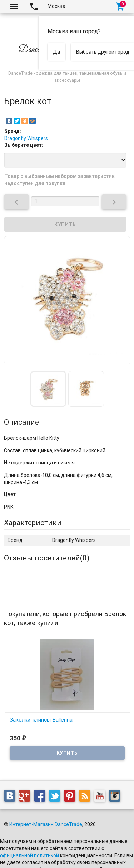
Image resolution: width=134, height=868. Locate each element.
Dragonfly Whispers (26, 138)
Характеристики (33, 523)
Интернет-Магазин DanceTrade (46, 824)
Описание (21, 422)
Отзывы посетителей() (47, 558)
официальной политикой (29, 855)
